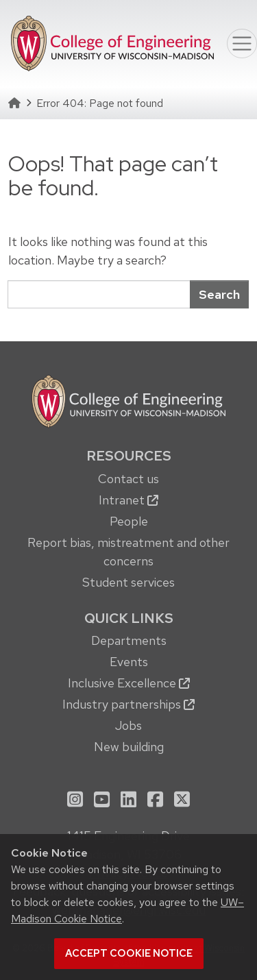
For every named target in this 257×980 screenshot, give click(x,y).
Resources (129, 456)
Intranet (128, 500)
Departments (129, 640)
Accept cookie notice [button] (129, 953)
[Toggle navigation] (242, 44)
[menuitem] (128, 518)
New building (129, 747)
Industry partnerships (128, 704)
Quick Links (129, 618)
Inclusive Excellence (129, 683)
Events (129, 662)
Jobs (128, 725)
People (129, 521)
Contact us (128, 479)
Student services (128, 582)
